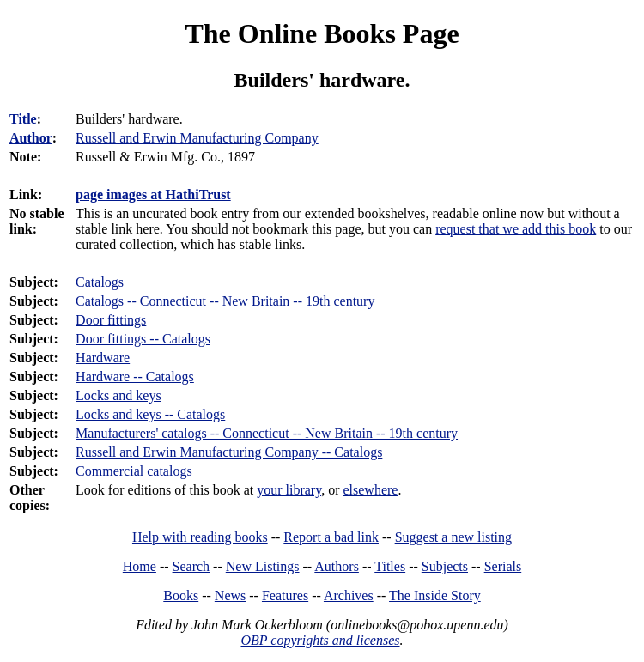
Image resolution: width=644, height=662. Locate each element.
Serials (503, 566)
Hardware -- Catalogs (135, 377)
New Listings (263, 566)
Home (140, 566)
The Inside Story (435, 595)
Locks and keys (118, 395)
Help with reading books (200, 537)
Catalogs (100, 282)
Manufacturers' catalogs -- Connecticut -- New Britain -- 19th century (267, 433)
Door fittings (111, 320)
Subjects (445, 566)
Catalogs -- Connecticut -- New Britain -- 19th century (225, 301)
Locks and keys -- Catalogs (150, 414)
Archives (349, 595)
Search (191, 566)
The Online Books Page (322, 33)
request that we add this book (516, 229)
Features (285, 595)
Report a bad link (331, 537)
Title (23, 119)
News (230, 595)
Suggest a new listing (453, 537)
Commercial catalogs (134, 471)
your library (289, 490)
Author (31, 138)
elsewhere (370, 490)
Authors (337, 566)
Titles (390, 566)
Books (181, 595)
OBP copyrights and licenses (320, 640)
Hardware (103, 358)
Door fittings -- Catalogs (143, 339)
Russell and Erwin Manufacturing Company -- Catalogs (229, 452)
